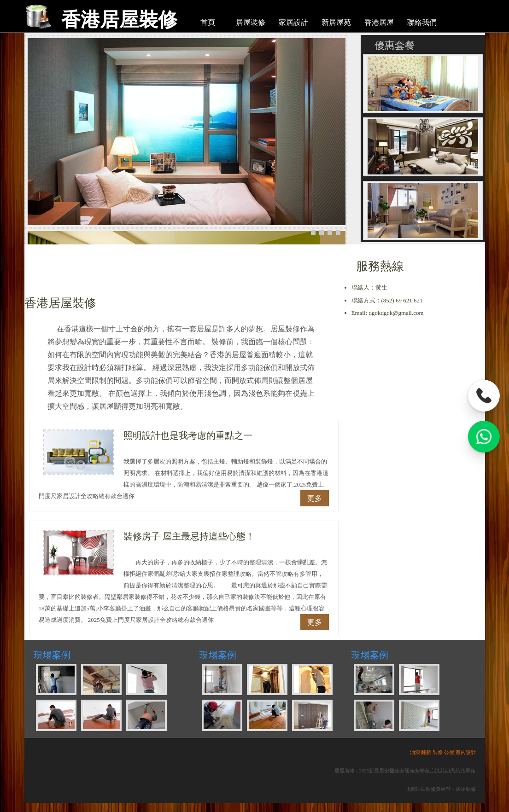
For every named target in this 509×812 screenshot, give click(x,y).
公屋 (449, 752)
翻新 (426, 752)
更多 (315, 498)
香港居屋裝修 (119, 20)
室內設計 (466, 752)
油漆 (415, 752)
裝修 (438, 752)
